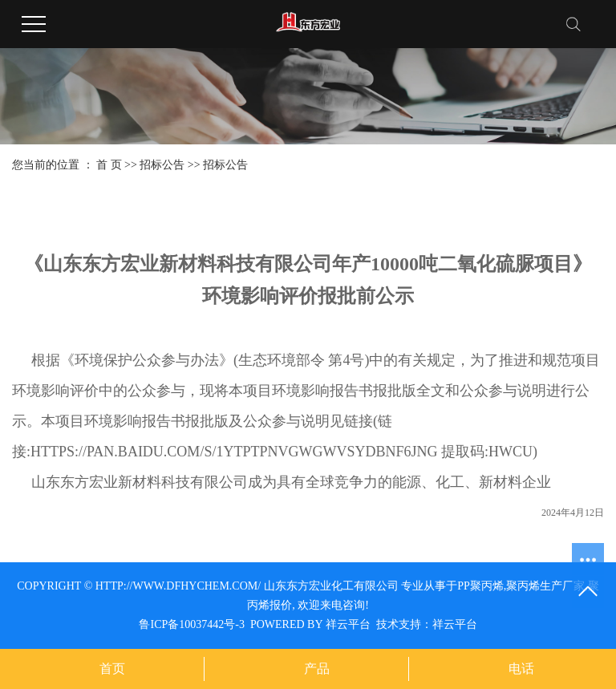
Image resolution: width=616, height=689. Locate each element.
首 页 (109, 165)
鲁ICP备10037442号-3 (191, 624)
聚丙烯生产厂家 (545, 586)
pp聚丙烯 (480, 586)
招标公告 (162, 165)
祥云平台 (348, 624)
